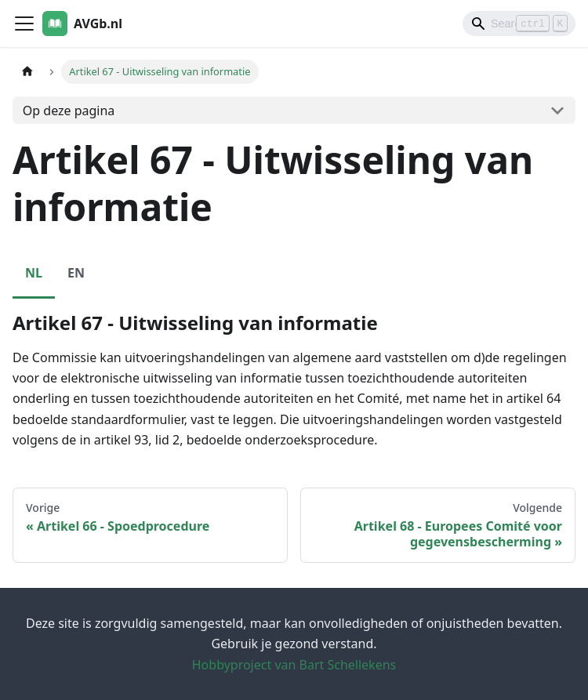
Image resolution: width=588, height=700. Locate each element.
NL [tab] (34, 273)
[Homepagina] (27, 72)
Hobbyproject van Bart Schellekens (294, 665)
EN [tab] (76, 273)
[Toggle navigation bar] (24, 24)
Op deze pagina (69, 111)
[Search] (519, 24)
